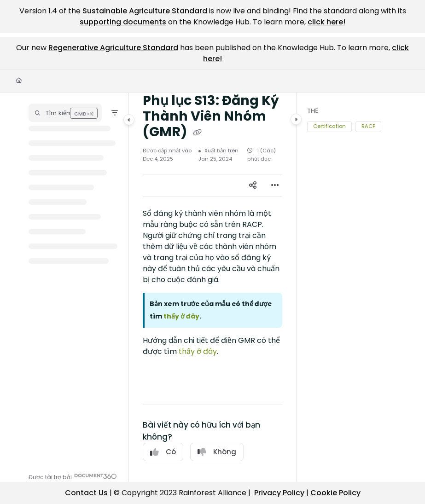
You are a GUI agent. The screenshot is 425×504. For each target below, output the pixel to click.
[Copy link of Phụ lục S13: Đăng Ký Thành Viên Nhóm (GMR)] (197, 133)
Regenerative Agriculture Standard (113, 48)
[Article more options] (275, 185)
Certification (329, 126)
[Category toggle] (129, 120)
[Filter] (115, 113)
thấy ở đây (198, 351)
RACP (368, 126)
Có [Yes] (163, 452)
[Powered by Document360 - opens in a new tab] (73, 476)
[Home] (19, 81)
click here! (326, 22)
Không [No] (217, 452)
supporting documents (123, 22)
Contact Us (86, 493)
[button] (65, 113)
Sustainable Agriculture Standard (145, 11)
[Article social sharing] (253, 185)
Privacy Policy (279, 493)
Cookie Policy (335, 493)
